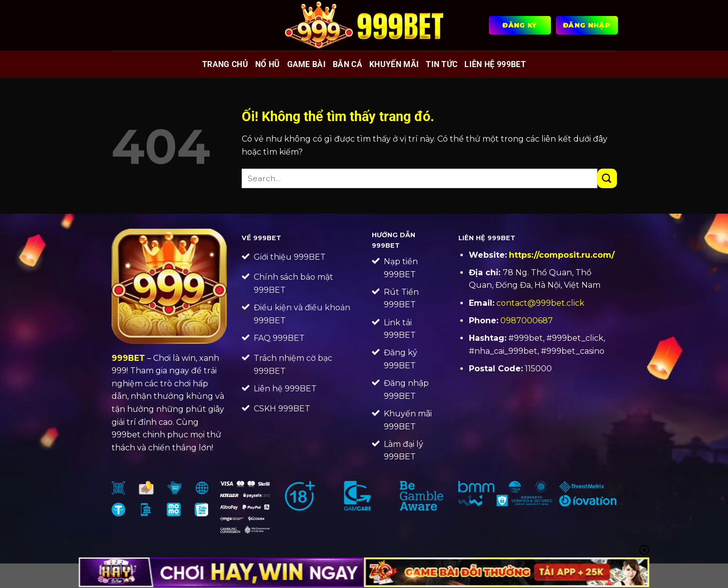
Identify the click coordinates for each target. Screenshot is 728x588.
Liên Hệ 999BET (495, 64)
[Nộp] (607, 178)
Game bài (307, 64)
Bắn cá (347, 64)
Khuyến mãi (394, 64)
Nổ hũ (268, 64)
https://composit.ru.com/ (562, 255)
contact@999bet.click (540, 303)
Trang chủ (225, 64)
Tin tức (442, 64)
